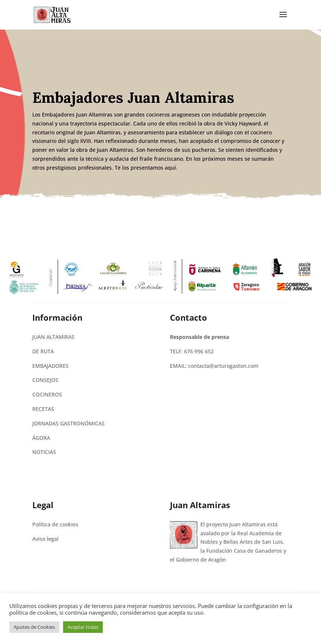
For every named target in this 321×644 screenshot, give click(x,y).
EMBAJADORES (50, 366)
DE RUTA (43, 351)
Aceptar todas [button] (83, 627)
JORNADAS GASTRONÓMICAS (68, 423)
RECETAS (43, 409)
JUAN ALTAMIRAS (53, 337)
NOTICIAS (44, 452)
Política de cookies (55, 524)
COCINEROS (47, 394)
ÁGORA (41, 438)
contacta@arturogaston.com (223, 366)
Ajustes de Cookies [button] (34, 627)
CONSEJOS (45, 380)
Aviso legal (45, 539)
